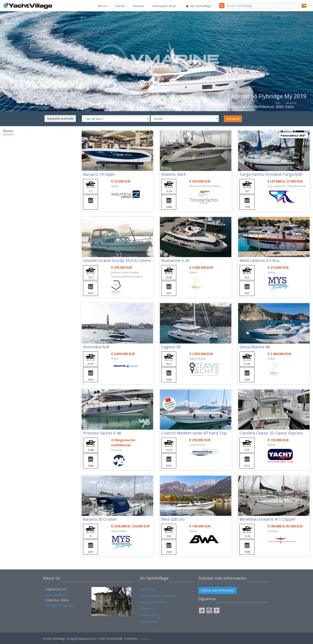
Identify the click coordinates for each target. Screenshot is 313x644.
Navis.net (145, 639)
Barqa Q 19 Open (99, 174)
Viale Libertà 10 (56, 595)
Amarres (139, 6)
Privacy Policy (149, 622)
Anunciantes (148, 589)
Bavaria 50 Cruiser (100, 519)
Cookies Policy (150, 615)
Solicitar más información (217, 590)
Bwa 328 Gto (173, 519)
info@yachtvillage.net (59, 606)
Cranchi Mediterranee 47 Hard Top (194, 433)
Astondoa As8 (96, 347)
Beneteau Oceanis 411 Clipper (268, 519)
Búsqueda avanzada (60, 118)
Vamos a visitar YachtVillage (158, 596)
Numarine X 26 (175, 260)
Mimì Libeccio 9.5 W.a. (260, 260)
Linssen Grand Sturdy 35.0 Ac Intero (117, 260)
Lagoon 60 (171, 347)
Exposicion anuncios (153, 602)
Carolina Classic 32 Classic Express (271, 433)
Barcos (102, 6)
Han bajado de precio (167, 6)
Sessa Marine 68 (255, 347)
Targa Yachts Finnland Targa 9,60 (271, 174)
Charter (120, 6)
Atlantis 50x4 (173, 174)
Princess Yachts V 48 (102, 433)
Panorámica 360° (293, 135)
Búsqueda (233, 119)
